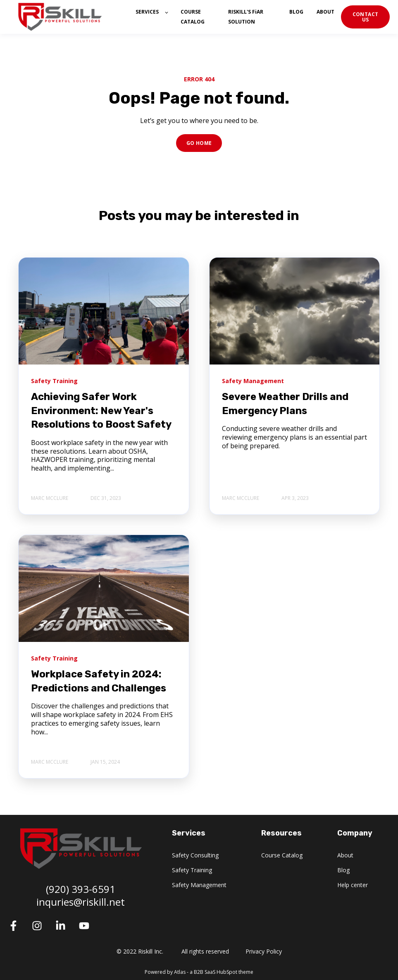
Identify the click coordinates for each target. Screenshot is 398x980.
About (345, 855)
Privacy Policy (264, 951)
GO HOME (199, 143)
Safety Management (199, 885)
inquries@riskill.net (81, 902)
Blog (343, 870)
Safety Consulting (195, 855)
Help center (353, 885)
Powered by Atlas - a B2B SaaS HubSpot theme (199, 972)
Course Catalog (282, 855)
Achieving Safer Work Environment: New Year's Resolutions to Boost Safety (101, 411)
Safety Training (192, 870)
